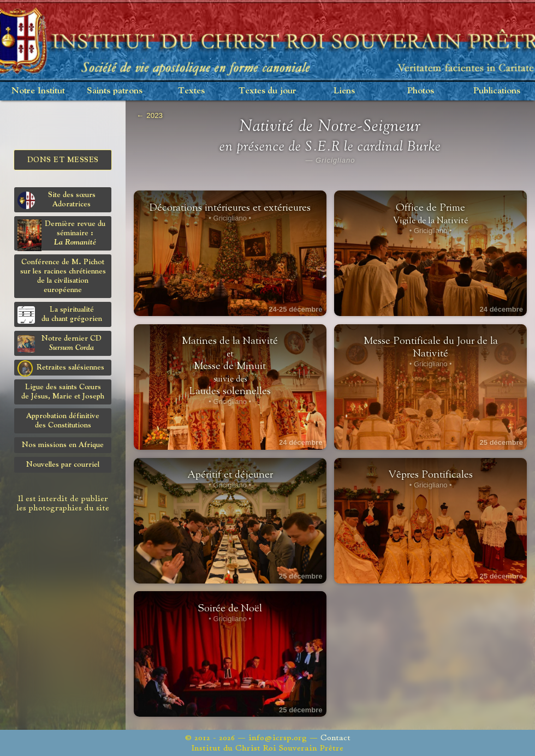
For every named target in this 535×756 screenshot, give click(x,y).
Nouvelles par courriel (63, 465)
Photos (421, 91)
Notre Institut (38, 91)
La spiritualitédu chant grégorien (60, 315)
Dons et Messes (63, 160)
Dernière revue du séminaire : (61, 235)
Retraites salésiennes (61, 368)
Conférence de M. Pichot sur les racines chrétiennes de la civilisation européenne (63, 276)
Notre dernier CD (60, 344)
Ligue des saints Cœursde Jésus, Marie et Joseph (63, 392)
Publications (497, 91)
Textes (191, 91)
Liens (344, 91)
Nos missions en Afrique (63, 445)
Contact (335, 738)
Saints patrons (115, 91)
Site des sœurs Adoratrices (57, 200)
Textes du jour (267, 91)
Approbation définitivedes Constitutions (63, 421)
